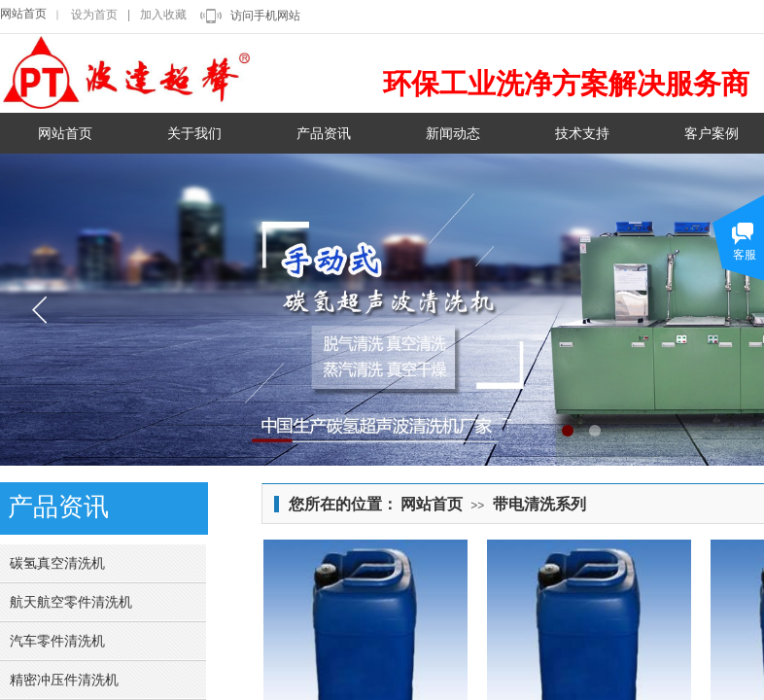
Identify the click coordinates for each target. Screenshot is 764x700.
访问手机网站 (265, 16)
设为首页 (94, 15)
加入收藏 (163, 15)
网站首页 (23, 14)
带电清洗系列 (539, 504)
